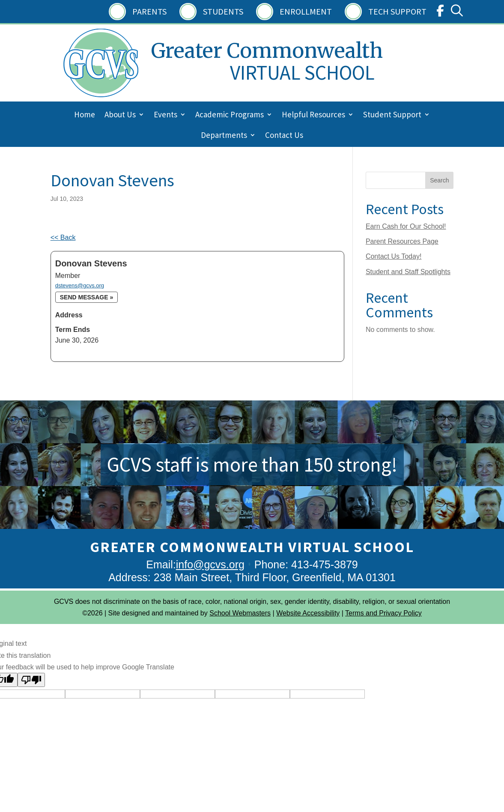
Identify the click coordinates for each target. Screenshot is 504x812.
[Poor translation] (31, 680)
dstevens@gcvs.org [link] (80, 285)
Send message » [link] (86, 297)
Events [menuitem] (166, 115)
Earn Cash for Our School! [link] (406, 226)
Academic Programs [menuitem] (230, 115)
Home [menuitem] (85, 115)
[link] (440, 13)
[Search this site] (410, 180)
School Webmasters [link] (240, 613)
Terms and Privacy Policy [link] (383, 613)
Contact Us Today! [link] (394, 256)
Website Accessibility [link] (308, 613)
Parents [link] (149, 11)
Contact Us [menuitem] (284, 136)
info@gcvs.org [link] (210, 564)
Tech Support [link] (397, 11)
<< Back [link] (63, 237)
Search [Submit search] (439, 180)
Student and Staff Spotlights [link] (408, 272)
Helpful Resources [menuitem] (313, 115)
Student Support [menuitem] (392, 115)
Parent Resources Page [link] (402, 241)
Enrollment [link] (306, 11)
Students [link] (223, 11)
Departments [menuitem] (224, 136)
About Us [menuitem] (120, 115)
